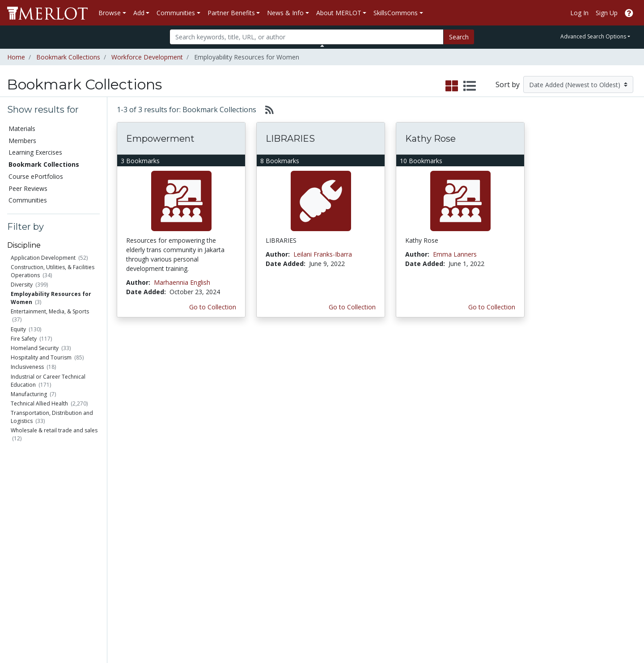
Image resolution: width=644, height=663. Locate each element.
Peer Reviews (28, 188)
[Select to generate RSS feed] (266, 110)
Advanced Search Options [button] (593, 36)
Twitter (384, 560)
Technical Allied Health (39, 403)
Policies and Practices (496, 570)
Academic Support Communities (219, 518)
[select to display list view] (470, 86)
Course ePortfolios (36, 176)
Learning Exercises (35, 152)
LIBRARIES (290, 139)
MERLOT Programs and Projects (408, 518)
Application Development (43, 258)
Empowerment (160, 139)
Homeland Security (35, 348)
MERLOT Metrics (398, 495)
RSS (17, 570)
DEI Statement (486, 598)
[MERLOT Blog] (628, 630)
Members (22, 141)
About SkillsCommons (587, 513)
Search (459, 37)
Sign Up (607, 13)
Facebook (388, 551)
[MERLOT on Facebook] (559, 630)
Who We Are (483, 495)
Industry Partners (218, 542)
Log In (579, 13)
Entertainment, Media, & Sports (50, 311)
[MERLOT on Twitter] (583, 630)
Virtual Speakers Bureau (46, 551)
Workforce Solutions (585, 504)
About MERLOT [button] (339, 13)
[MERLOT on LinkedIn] (606, 630)
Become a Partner (310, 495)
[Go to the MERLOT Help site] (629, 13)
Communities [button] (176, 13)
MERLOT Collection (493, 504)
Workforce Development (147, 57)
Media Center (393, 532)
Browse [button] (110, 13)
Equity (18, 329)
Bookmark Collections (68, 57)
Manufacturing (29, 394)
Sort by (508, 84)
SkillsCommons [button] (396, 13)
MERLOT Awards (489, 551)
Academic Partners (220, 532)
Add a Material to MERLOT (127, 499)
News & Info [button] (285, 13)
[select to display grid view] (452, 86)
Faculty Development (496, 560)
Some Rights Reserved (325, 622)
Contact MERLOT (386, 622)
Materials (22, 129)
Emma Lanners (455, 254)
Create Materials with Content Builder (133, 518)
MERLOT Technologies (498, 513)
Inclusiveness (27, 367)
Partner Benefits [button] (231, 13)
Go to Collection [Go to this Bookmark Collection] (213, 307)
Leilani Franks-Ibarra (323, 254)
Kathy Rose (430, 139)
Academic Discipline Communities (221, 499)
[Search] (307, 37)
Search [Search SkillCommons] (565, 495)
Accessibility (482, 589)
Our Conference (397, 504)
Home (16, 57)
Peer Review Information (501, 542)
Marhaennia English (182, 282)
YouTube (387, 570)
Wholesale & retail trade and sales (54, 430)
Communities (28, 200)
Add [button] (139, 13)
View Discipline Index (41, 560)
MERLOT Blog (394, 542)
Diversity (22, 285)
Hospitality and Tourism (41, 357)
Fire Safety (24, 339)
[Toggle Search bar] (322, 46)
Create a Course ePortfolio (125, 537)
